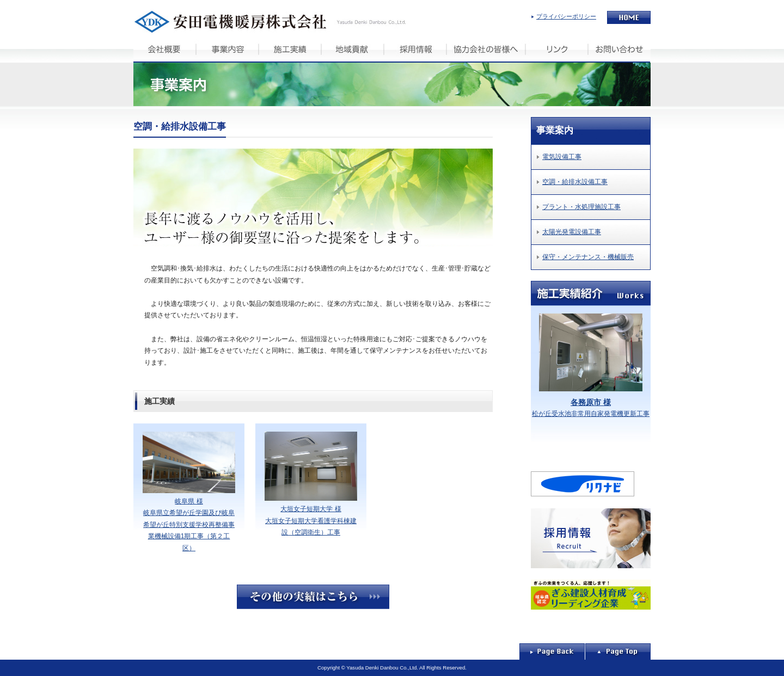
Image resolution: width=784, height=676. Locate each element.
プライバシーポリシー (566, 16)
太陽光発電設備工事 (572, 232)
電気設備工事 (562, 157)
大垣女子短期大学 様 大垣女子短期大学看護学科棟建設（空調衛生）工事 (311, 484)
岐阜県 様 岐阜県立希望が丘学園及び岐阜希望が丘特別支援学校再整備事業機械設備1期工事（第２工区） (189, 492)
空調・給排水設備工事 (575, 182)
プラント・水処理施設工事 (581, 207)
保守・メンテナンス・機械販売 (588, 257)
